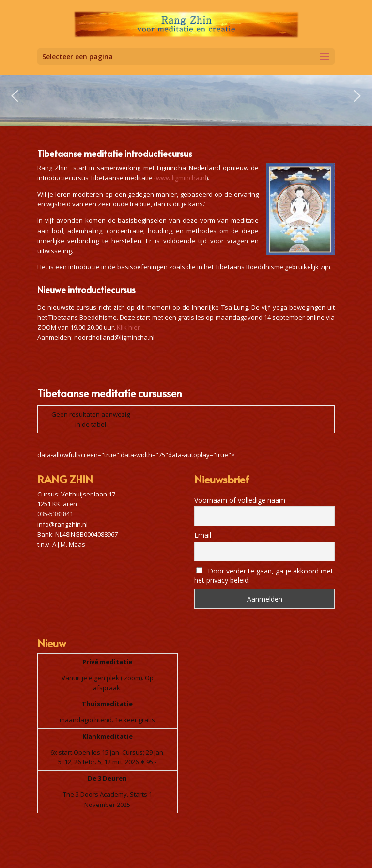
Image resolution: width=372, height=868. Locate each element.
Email (203, 535)
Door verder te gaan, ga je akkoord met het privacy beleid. (264, 575)
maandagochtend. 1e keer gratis (107, 720)
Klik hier (128, 327)
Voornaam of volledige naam (240, 500)
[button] (15, 96)
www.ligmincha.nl (181, 178)
